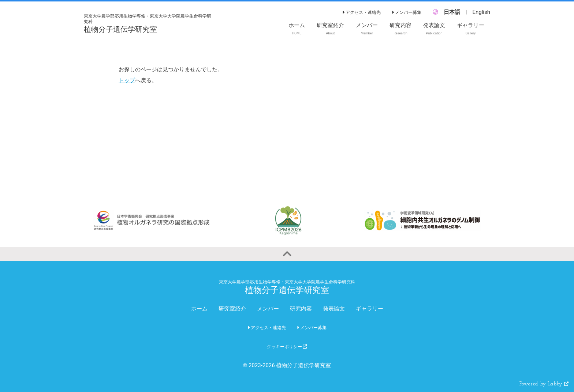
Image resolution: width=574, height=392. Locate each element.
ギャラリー (370, 309)
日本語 (452, 12)
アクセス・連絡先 (361, 12)
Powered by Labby (544, 384)
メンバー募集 (407, 12)
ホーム (199, 309)
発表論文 (334, 309)
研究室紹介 (232, 309)
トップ (127, 80)
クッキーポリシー (287, 347)
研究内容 (301, 309)
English (481, 12)
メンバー (268, 309)
